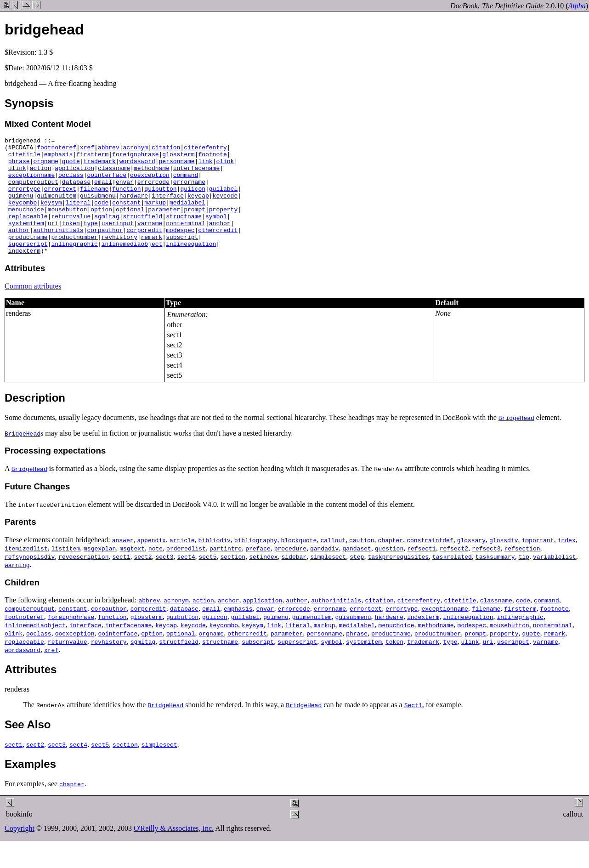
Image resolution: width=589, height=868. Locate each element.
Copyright (20, 852)
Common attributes (33, 309)
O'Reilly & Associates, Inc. (174, 852)
